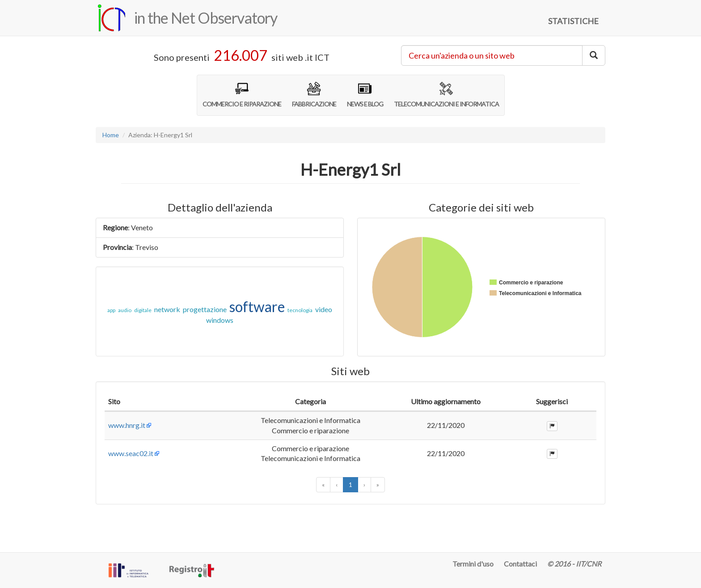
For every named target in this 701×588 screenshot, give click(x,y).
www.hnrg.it (127, 435)
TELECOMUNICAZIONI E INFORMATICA (446, 95)
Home (111, 135)
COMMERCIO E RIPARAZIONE (242, 95)
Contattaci (520, 564)
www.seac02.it (131, 484)
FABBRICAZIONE (314, 95)
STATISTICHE (573, 21)
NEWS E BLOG (365, 95)
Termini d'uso (473, 564)
